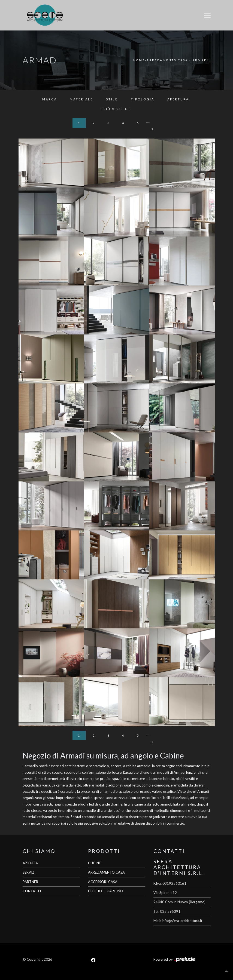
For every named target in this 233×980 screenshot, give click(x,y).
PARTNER (30, 882)
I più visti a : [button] (115, 109)
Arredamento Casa (167, 60)
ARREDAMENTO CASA (106, 872)
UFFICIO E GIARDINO (106, 891)
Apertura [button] (178, 99)
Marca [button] (50, 99)
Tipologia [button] (143, 99)
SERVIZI (29, 872)
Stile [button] (112, 99)
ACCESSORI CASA (103, 882)
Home (139, 60)
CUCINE (94, 863)
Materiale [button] (81, 99)
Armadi (200, 60)
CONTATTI (32, 891)
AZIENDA (30, 863)
